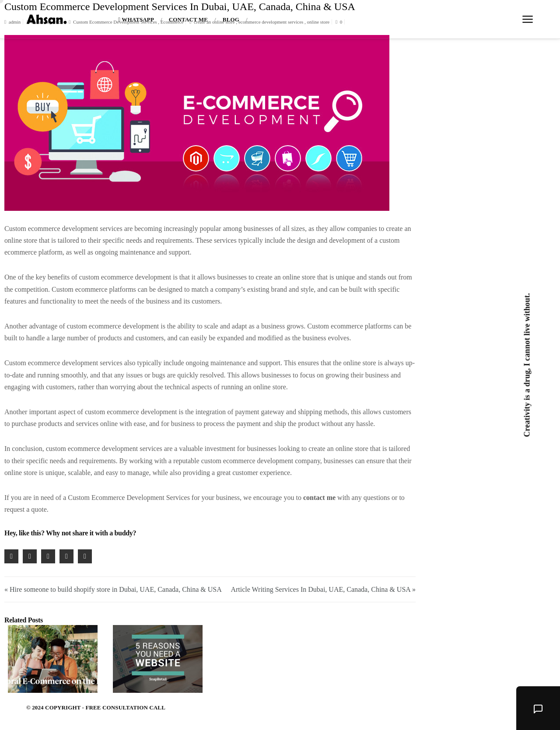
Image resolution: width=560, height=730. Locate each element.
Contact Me (188, 19)
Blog (231, 19)
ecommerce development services (75, 229)
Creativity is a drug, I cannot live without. (527, 365)
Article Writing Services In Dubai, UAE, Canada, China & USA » (323, 589)
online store (21, 240)
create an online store (286, 277)
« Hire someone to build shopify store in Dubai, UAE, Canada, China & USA (113, 589)
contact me (319, 498)
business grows (282, 326)
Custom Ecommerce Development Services (129, 498)
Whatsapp (136, 19)
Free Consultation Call (125, 707)
